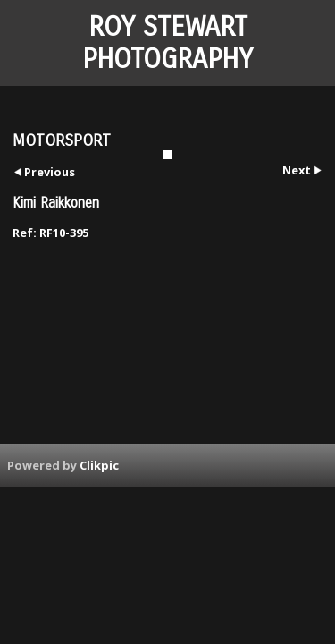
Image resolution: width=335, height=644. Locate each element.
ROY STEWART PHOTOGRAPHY (167, 43)
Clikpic (99, 465)
